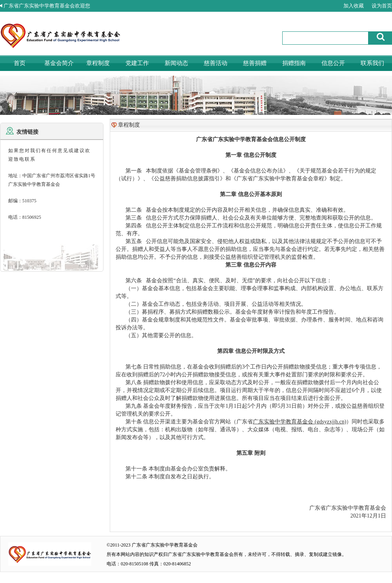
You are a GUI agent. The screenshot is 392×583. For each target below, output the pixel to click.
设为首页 (382, 6)
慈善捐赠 (255, 63)
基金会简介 (59, 63)
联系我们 (372, 63)
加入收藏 (354, 6)
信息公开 (333, 63)
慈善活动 (216, 63)
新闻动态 (176, 63)
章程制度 (98, 63)
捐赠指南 (294, 63)
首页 (20, 63)
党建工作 (137, 63)
